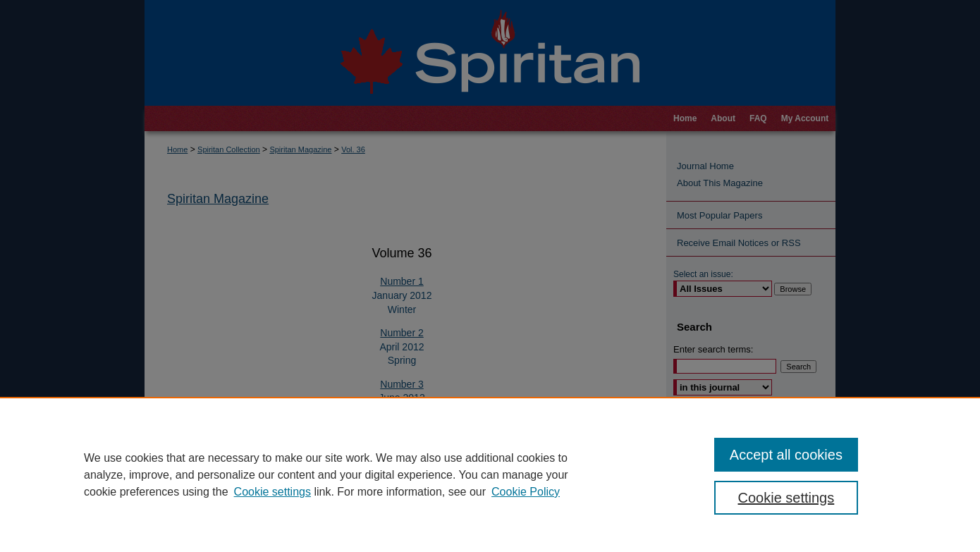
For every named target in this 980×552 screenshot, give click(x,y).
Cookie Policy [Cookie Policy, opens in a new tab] (526, 492)
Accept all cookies (786, 455)
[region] (490, 474)
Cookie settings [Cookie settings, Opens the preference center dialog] (786, 498)
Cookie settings (272, 492)
